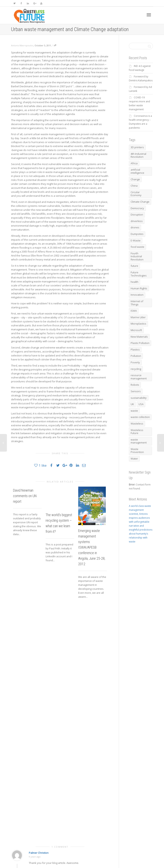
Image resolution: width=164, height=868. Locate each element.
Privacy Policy (54, 745)
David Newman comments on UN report (25, 496)
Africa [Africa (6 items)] (134, 163)
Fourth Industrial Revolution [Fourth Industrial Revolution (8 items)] (137, 256)
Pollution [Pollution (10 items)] (136, 356)
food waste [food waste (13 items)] (137, 247)
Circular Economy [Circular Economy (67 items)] (136, 194)
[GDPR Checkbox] (30, 745)
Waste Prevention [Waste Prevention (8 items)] (137, 451)
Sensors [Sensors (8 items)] (136, 391)
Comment (34, 669)
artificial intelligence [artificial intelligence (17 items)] (137, 171)
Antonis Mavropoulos (97, 862)
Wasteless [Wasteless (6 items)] (137, 424)
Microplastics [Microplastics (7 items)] (138, 324)
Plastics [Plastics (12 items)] (135, 349)
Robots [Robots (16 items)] (135, 385)
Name (32, 713)
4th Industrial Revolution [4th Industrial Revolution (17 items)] (138, 155)
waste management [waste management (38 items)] (139, 441)
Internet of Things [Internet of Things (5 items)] (137, 303)
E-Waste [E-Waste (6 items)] (136, 240)
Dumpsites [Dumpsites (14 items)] (137, 234)
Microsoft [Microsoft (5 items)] (136, 330)
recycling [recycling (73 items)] (136, 369)
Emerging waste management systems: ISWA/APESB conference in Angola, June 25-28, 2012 (92, 547)
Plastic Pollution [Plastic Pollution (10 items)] (140, 343)
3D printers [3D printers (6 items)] (137, 147)
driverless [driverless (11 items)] (137, 221)
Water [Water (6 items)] (134, 459)
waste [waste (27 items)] (134, 411)
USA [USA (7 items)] (141, 404)
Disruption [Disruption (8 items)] (137, 215)
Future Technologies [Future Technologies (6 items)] (139, 274)
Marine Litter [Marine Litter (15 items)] (138, 317)
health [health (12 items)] (134, 282)
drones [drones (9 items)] (135, 227)
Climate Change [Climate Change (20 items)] (140, 202)
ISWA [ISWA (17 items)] (134, 311)
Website (91, 713)
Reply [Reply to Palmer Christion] (32, 633)
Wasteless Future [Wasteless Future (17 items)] (137, 432)
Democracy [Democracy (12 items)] (137, 208)
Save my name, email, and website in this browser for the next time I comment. (67, 736)
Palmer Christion (39, 617)
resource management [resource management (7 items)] (139, 377)
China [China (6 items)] (134, 186)
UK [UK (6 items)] (132, 404)
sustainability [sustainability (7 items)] (139, 398)
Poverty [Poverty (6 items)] (135, 362)
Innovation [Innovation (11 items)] (137, 295)
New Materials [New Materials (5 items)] (139, 337)
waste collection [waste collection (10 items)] (140, 417)
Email (60, 713)
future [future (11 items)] (134, 266)
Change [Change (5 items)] (135, 179)
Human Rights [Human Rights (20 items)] (139, 288)
